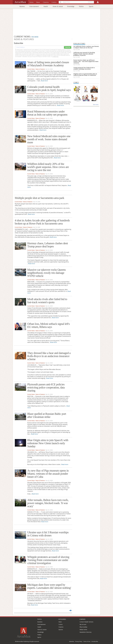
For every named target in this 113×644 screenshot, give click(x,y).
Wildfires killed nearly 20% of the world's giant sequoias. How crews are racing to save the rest (48, 167)
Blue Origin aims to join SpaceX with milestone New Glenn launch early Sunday (48, 443)
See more (96, 105)
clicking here (56, 57)
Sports (91, 6)
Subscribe (68, 47)
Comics (61, 624)
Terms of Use (87, 641)
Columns (61, 627)
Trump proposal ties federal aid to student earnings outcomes (84, 68)
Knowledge (71, 6)
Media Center (83, 630)
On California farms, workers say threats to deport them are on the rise (86, 47)
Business (22, 6)
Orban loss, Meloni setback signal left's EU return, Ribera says (49, 325)
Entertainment (34, 6)
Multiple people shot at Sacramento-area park (39, 198)
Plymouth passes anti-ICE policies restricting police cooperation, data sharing (46, 387)
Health (46, 6)
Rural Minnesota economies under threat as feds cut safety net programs (47, 113)
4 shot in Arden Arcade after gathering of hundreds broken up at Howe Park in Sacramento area (42, 222)
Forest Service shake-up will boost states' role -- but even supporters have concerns (86, 61)
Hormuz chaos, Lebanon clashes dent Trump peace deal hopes (48, 245)
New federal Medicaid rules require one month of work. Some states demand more (49, 139)
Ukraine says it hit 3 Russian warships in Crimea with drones (48, 534)
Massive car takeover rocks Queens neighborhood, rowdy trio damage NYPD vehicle (47, 273)
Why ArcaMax (83, 627)
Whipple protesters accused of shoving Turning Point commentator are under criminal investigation (48, 560)
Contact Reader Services (86, 622)
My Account (83, 624)
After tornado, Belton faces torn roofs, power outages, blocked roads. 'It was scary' (48, 503)
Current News (31, 69)
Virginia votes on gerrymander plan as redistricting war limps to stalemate (85, 74)
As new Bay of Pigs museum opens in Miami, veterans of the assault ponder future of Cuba (48, 474)
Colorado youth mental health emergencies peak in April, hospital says (49, 88)
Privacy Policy (79, 641)
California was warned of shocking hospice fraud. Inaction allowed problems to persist (84, 54)
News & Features (40, 69)
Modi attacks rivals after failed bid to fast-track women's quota (47, 301)
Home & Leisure (58, 6)
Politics (81, 6)
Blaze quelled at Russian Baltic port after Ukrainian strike (47, 415)
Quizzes (61, 630)
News (60, 622)
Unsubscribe (95, 641)
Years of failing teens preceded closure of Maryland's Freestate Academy (48, 64)
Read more (44, 81)
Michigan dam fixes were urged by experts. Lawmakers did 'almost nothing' (49, 586)
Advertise (72, 641)
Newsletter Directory (85, 632)
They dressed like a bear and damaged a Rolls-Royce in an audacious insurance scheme (49, 356)
